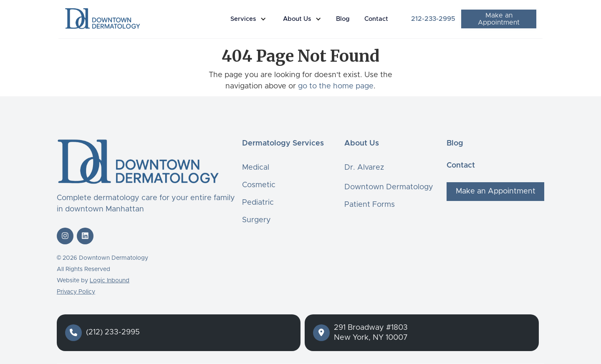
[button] (250, 19)
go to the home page (336, 86)
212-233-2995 (433, 19)
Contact (376, 19)
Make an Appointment (499, 19)
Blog (343, 19)
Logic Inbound (110, 281)
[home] (102, 18)
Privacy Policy (76, 292)
